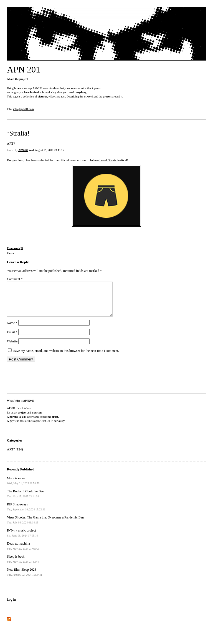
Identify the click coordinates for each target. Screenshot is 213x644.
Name (12, 330)
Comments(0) (15, 248)
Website (12, 348)
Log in (11, 606)
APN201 (23, 150)
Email (12, 339)
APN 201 (24, 69)
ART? (11, 144)
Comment (15, 279)
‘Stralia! (18, 133)
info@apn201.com (23, 109)
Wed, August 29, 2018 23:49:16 (46, 150)
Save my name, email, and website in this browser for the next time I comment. (66, 357)
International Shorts (103, 160)
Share (10, 253)
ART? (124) (15, 456)
